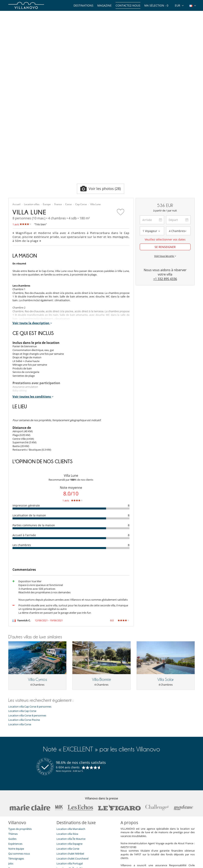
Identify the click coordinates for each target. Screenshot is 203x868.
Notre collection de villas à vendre (28, 810)
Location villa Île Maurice (71, 750)
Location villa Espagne (69, 755)
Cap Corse (81, 116)
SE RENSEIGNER (165, 158)
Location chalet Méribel (70, 765)
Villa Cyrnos (37, 591)
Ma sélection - (156, 5)
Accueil (16, 116)
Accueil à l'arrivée (24, 447)
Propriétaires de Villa (82, 851)
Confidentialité (17, 790)
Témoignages (16, 770)
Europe (47, 116)
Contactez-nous (128, 5)
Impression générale (26, 417)
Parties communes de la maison (34, 437)
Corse (68, 116)
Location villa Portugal (70, 775)
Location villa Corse (20, 636)
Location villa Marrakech (71, 740)
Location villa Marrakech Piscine (75, 785)
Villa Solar (166, 591)
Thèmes (13, 745)
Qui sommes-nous (19, 765)
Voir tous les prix (165, 167)
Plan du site (108, 851)
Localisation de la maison (29, 427)
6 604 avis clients (68, 679)
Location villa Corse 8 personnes (27, 627)
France (58, 116)
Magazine (104, 5)
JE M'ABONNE (87, 835)
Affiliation (127, 851)
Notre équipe (16, 760)
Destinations (83, 5)
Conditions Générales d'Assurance (28, 800)
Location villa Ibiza (67, 745)
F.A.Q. (12, 785)
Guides (12, 750)
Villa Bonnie (101, 591)
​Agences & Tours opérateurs (25, 805)
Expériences (15, 755)
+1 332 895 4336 (165, 190)
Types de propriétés (20, 740)
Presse (12, 780)
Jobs (11, 775)
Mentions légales (149, 851)
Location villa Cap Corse (22, 622)
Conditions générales (21, 795)
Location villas (32, 116)
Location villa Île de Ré (69, 780)
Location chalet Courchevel (72, 770)
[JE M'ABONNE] (42, 836)
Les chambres (22, 456)
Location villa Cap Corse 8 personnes (30, 618)
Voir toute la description (32, 234)
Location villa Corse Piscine (24, 631)
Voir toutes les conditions (33, 308)
